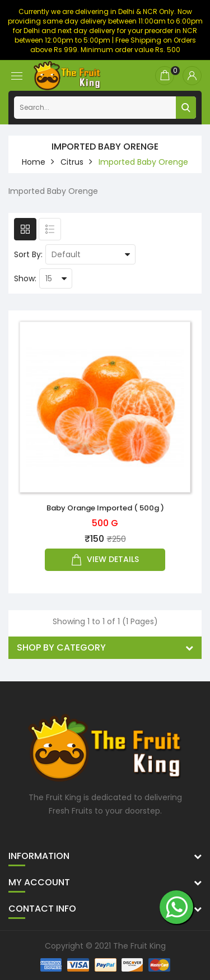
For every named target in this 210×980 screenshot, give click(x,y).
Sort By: (28, 254)
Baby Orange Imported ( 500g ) (105, 508)
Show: (25, 278)
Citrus (72, 162)
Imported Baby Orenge (143, 162)
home (34, 162)
